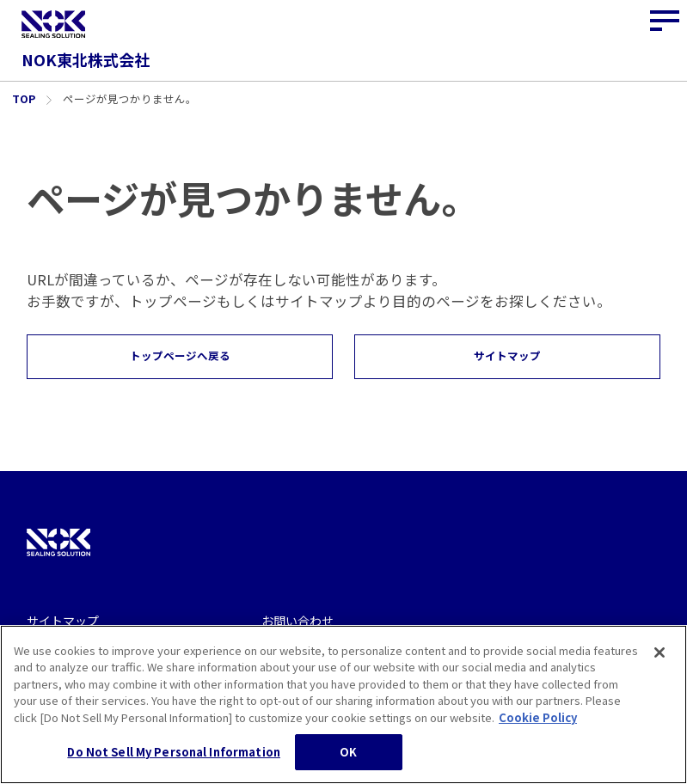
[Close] (659, 661)
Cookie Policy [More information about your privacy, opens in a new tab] (538, 726)
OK (348, 761)
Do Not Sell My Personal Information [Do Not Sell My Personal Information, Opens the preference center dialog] (174, 761)
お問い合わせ (297, 621)
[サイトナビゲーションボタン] (666, 21)
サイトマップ (63, 621)
